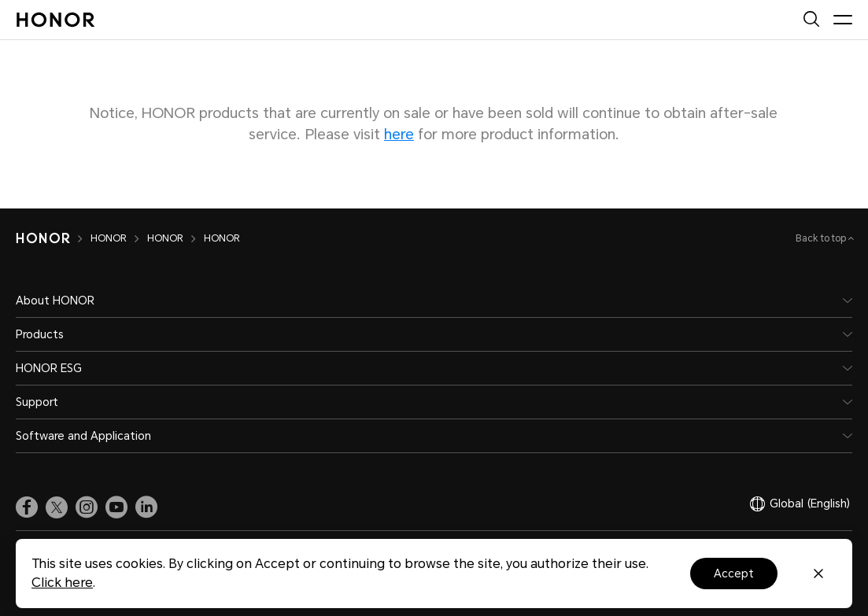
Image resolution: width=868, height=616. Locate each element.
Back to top (822, 238)
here (399, 134)
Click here (62, 583)
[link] (27, 507)
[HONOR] (53, 238)
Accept (734, 574)
